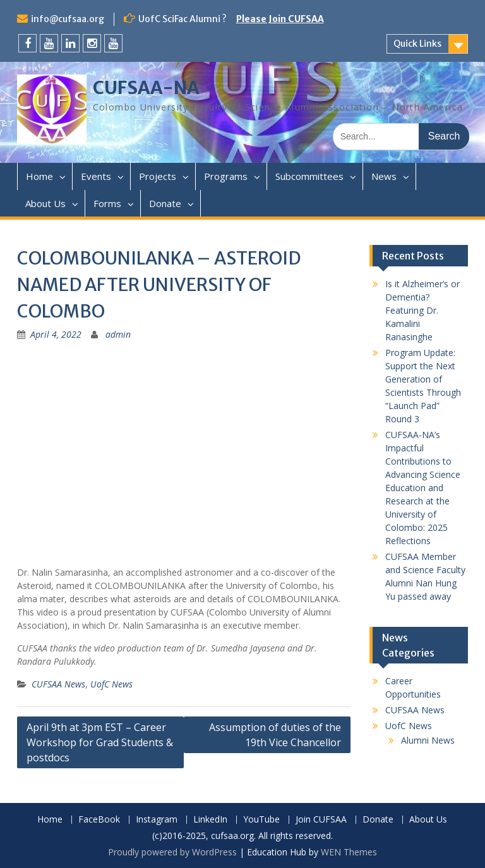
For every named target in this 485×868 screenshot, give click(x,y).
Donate (165, 203)
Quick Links (417, 44)
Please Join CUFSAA (280, 19)
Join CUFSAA (321, 820)
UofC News (111, 684)
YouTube (261, 820)
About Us (45, 203)
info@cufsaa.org (68, 19)
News (384, 176)
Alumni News (428, 740)
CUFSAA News (58, 684)
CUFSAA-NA (146, 88)
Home (39, 176)
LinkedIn (210, 820)
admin (118, 334)
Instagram (157, 820)
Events (96, 176)
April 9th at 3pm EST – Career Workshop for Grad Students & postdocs (100, 742)
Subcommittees (309, 176)
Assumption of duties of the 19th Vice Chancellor (275, 735)
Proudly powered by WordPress (172, 852)
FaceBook (99, 820)
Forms (107, 203)
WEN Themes (349, 852)
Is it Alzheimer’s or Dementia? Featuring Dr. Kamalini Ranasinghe (422, 310)
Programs (226, 176)
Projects (158, 176)
